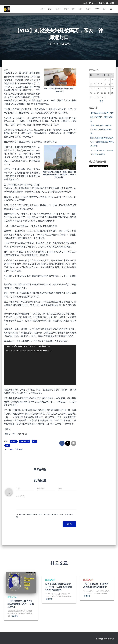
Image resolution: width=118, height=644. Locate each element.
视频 (7, 445)
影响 (66, 9)
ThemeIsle (107, 639)
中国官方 (14, 441)
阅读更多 (15, 616)
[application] (40, 365)
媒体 (58, 9)
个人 (43, 9)
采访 (80, 9)
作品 (50, 9)
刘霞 (16, 449)
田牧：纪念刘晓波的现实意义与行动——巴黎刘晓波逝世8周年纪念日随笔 (102, 142)
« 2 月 (101, 101)
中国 (88, 9)
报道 (34, 441)
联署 (73, 9)
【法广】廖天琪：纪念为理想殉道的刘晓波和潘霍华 (96, 585)
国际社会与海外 (25, 441)
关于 (105, 9)
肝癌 (21, 449)
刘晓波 (11, 449)
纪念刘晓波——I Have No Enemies (98, 3)
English (97, 9)
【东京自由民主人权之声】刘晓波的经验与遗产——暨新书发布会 (102, 117)
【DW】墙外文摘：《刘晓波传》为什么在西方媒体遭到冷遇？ (101, 129)
